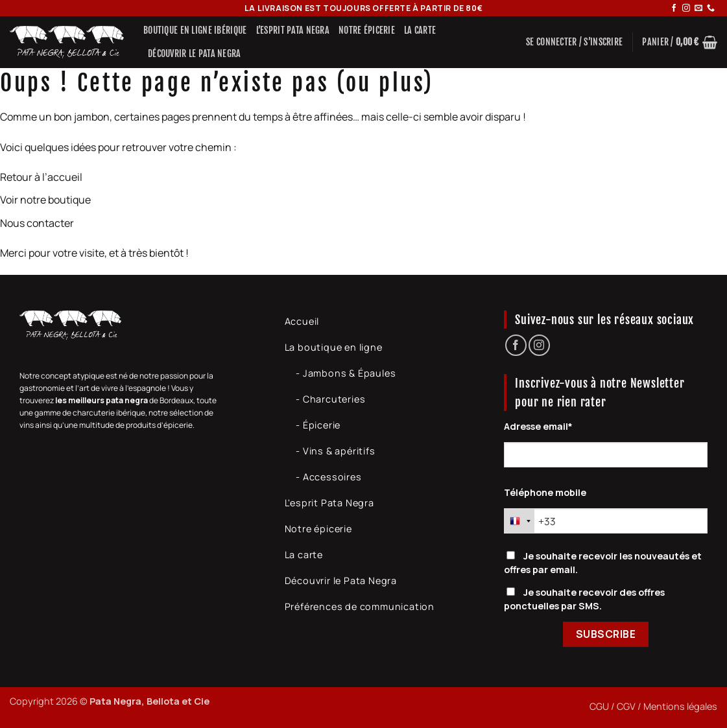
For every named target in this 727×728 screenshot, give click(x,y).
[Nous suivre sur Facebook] (674, 8)
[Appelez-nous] (711, 8)
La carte (420, 30)
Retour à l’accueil (41, 177)
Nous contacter (37, 223)
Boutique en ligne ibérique (195, 30)
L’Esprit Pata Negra (293, 30)
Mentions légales (680, 706)
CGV (626, 706)
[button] (574, 42)
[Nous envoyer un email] (698, 8)
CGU (599, 706)
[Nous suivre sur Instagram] (686, 8)
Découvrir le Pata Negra (195, 53)
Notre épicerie (367, 30)
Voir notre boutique (45, 200)
